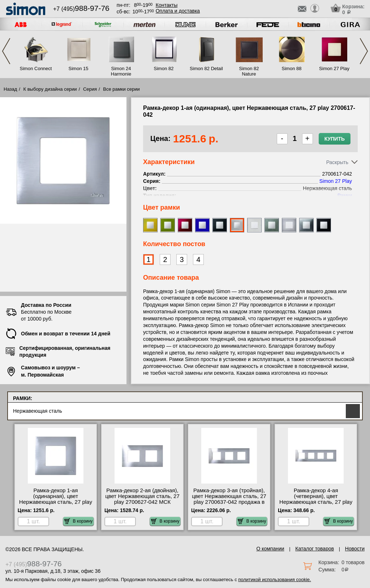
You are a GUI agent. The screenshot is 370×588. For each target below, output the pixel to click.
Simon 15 (79, 68)
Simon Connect (36, 68)
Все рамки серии (121, 89)
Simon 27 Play (334, 68)
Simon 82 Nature (249, 71)
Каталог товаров (315, 549)
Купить (335, 139)
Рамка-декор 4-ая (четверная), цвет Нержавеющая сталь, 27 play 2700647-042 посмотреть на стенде (316, 502)
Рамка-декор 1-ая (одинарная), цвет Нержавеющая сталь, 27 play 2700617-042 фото (56, 499)
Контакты (167, 5)
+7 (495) (81, 9)
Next (364, 51)
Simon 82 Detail (206, 68)
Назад (10, 89)
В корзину (79, 521)
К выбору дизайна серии (50, 89)
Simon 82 (164, 68)
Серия (90, 89)
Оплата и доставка (178, 11)
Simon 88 (292, 68)
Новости (355, 549)
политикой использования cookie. (274, 580)
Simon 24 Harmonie (121, 71)
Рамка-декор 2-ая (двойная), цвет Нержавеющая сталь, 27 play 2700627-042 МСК (142, 496)
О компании (270, 549)
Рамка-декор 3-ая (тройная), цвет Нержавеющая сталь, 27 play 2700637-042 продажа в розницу (229, 499)
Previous (6, 51)
